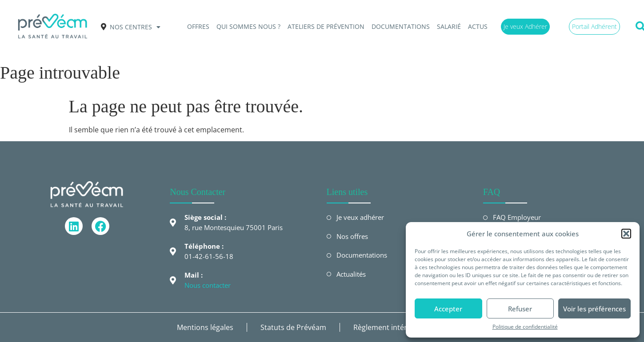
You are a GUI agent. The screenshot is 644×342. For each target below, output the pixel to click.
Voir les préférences (594, 309)
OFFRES (198, 26)
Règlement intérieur (387, 327)
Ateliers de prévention (326, 26)
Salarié (449, 26)
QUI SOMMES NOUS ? (248, 26)
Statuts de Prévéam (293, 327)
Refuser (520, 309)
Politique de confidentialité (525, 327)
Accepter (448, 309)
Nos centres (135, 27)
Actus (478, 26)
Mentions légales (205, 327)
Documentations (401, 26)
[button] (626, 234)
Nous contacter (208, 285)
